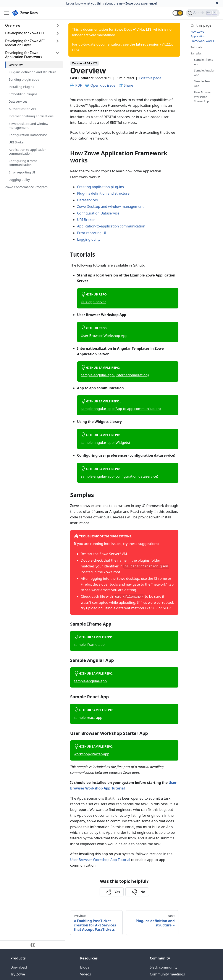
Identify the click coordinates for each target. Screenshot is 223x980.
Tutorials (196, 47)
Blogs (85, 967)
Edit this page (150, 78)
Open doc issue (100, 85)
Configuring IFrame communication (23, 163)
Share (128, 85)
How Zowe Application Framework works (202, 36)
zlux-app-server (93, 302)
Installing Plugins (21, 87)
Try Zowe (18, 974)
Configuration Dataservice (28, 135)
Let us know (74, 3)
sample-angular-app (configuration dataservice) (119, 476)
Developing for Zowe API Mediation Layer (25, 43)
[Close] (217, 3)
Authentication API (22, 109)
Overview (13, 25)
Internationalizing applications (31, 116)
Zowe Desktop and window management (28, 125)
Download (19, 967)
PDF (76, 85)
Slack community (164, 967)
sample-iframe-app (89, 645)
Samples (196, 53)
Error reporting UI (22, 172)
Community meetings (167, 974)
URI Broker (17, 142)
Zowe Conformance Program (26, 187)
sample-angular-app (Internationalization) (115, 375)
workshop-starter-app (92, 754)
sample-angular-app (90, 681)
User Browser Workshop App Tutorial (100, 860)
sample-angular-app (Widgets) (105, 443)
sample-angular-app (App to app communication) (121, 409)
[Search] (203, 13)
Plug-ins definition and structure (32, 72)
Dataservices (18, 101)
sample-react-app (88, 718)
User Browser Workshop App (104, 336)
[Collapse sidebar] (32, 945)
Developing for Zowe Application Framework (24, 55)
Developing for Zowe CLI (25, 33)
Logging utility (19, 179)
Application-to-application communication (28, 151)
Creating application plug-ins (100, 187)
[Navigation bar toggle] (7, 13)
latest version (148, 44)
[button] (178, 13)
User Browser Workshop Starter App (203, 97)
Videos (86, 974)
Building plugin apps (24, 79)
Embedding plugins (23, 94)
